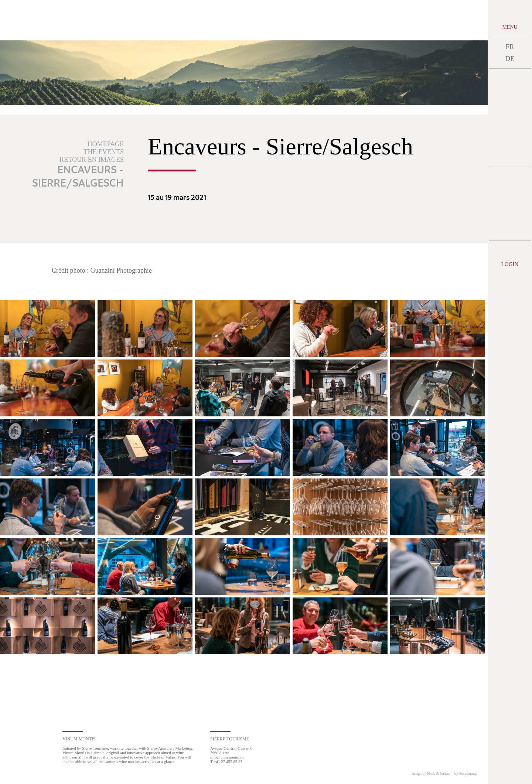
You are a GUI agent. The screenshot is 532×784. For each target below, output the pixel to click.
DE (510, 59)
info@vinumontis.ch (227, 757)
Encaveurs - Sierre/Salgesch (78, 177)
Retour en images (92, 160)
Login (510, 264)
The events (104, 152)
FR (510, 47)
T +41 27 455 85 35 (226, 761)
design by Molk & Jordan (431, 773)
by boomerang (465, 773)
